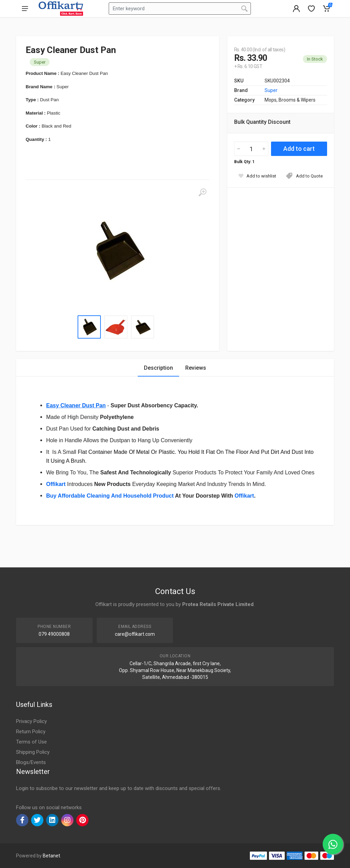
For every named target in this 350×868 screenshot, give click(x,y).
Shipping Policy (33, 752)
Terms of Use (31, 742)
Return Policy (31, 732)
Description (158, 368)
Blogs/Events (31, 762)
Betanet (51, 856)
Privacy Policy (31, 721)
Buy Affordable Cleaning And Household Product (110, 496)
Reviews (196, 368)
